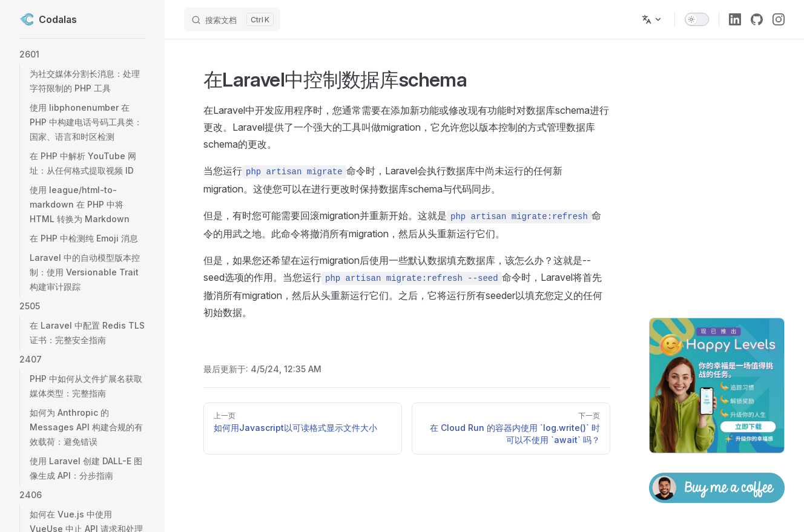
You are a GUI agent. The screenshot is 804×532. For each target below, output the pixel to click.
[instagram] (779, 19)
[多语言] (652, 19)
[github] (757, 19)
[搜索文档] (232, 19)
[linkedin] (735, 19)
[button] (82, 54)
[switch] (697, 19)
